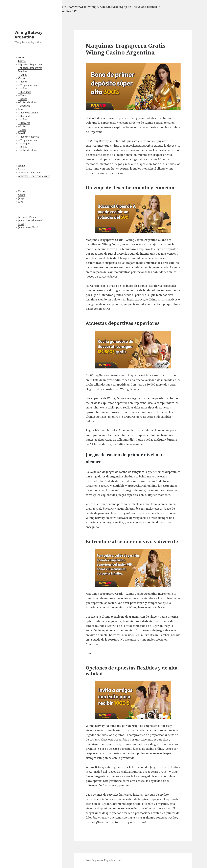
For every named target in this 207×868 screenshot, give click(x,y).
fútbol (111, 430)
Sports (22, 169)
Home (22, 166)
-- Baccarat (24, 106)
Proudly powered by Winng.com (103, 860)
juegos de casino (116, 472)
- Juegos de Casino (28, 113)
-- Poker (22, 126)
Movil (21, 224)
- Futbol (22, 75)
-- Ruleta (23, 88)
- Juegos (22, 82)
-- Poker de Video (28, 102)
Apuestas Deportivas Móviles (34, 176)
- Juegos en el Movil (29, 137)
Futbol (22, 191)
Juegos (22, 198)
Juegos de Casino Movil (31, 220)
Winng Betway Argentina (28, 35)
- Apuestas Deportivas (30, 64)
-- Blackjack (24, 92)
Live (21, 202)
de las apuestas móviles (153, 127)
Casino (22, 195)
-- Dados (23, 99)
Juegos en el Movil (28, 227)
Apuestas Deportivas (30, 173)
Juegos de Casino (27, 217)
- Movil (22, 130)
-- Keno (22, 95)
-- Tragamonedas (27, 85)
